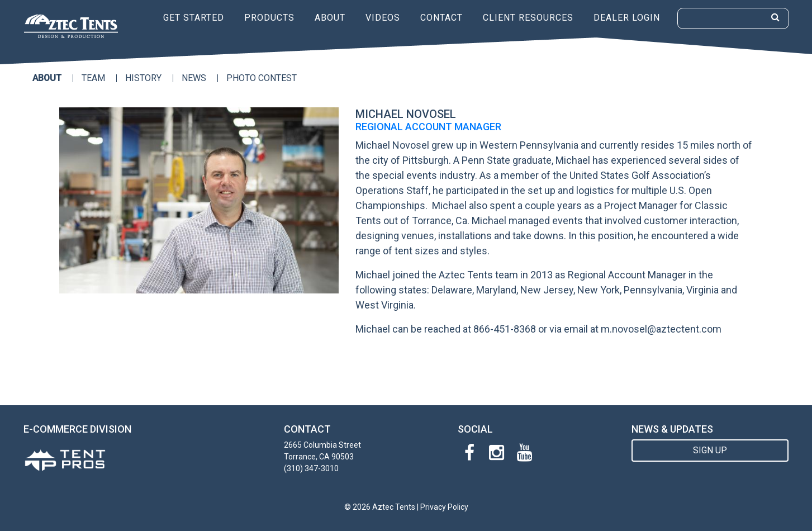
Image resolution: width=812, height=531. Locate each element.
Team (93, 78)
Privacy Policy (444, 507)
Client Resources (528, 18)
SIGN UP (710, 450)
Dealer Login (627, 18)
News (194, 78)
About (330, 18)
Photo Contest (262, 78)
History (143, 78)
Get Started (194, 18)
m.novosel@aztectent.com (661, 329)
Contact (441, 18)
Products (269, 18)
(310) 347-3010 (311, 468)
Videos (383, 18)
